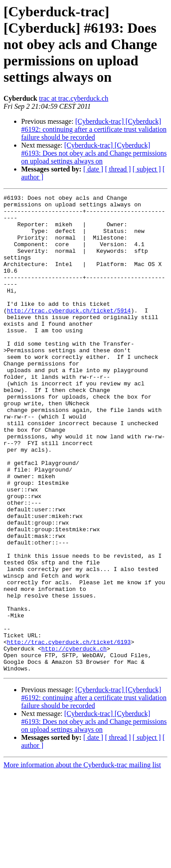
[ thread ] (118, 169)
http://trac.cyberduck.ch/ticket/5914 (69, 334)
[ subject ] (147, 169)
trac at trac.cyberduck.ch (73, 98)
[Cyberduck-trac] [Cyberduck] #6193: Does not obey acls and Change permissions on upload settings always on (94, 153)
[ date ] (93, 169)
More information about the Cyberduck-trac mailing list (82, 860)
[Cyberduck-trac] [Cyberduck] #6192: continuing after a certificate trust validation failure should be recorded (94, 129)
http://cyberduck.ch (74, 740)
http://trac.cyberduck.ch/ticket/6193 (69, 732)
